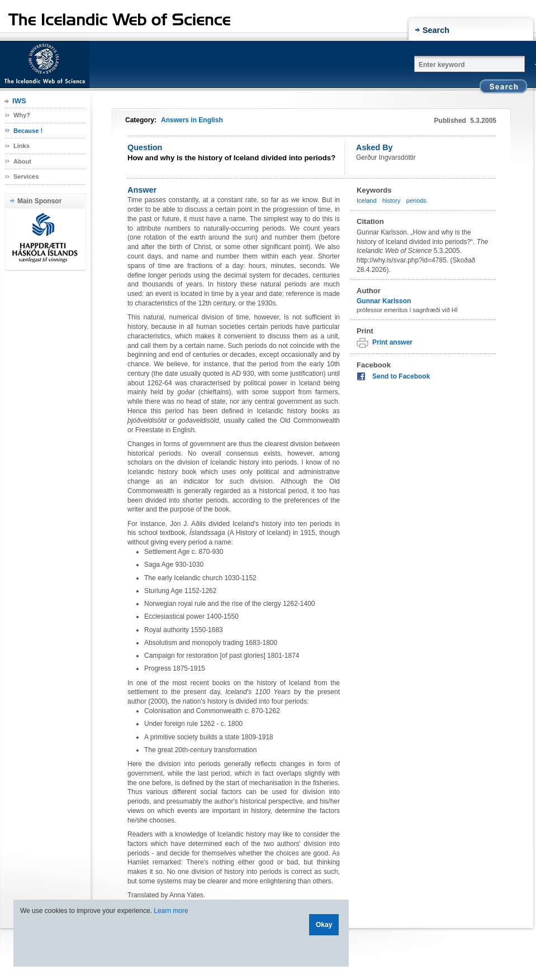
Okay (324, 925)
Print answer (392, 342)
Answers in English (192, 120)
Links (22, 146)
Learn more (171, 911)
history (392, 200)
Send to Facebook (401, 376)
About (22, 161)
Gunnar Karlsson (384, 301)
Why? (22, 115)
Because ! (28, 131)
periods (416, 200)
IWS (19, 101)
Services (26, 176)
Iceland (367, 200)
